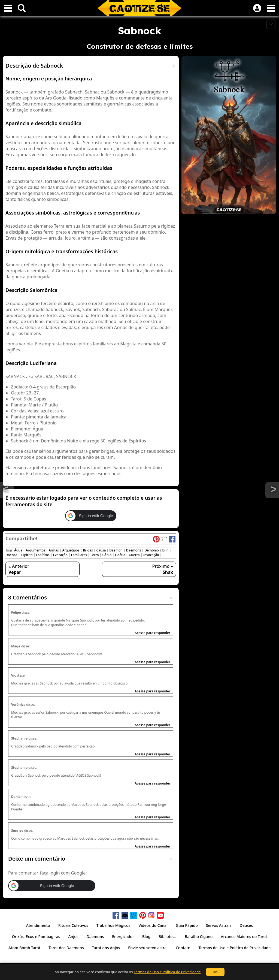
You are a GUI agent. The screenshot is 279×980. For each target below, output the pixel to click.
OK (215, 972)
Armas (54, 550)
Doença (11, 555)
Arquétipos (71, 550)
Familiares (79, 555)
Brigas (88, 550)
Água (18, 550)
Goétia (120, 555)
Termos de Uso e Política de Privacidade (167, 972)
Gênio (107, 555)
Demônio (151, 550)
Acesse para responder (152, 633)
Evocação (60, 555)
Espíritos (43, 555)
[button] (91, 516)
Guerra (134, 555)
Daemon (116, 550)
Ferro (95, 555)
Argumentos (35, 550)
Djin (166, 550)
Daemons (134, 550)
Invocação (151, 555)
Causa (101, 550)
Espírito (27, 555)
